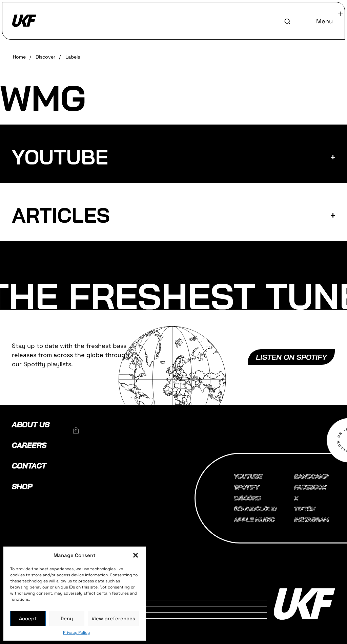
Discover (46, 57)
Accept (28, 618)
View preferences (113, 618)
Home (19, 57)
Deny (67, 618)
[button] (136, 555)
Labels (73, 57)
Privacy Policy (76, 632)
